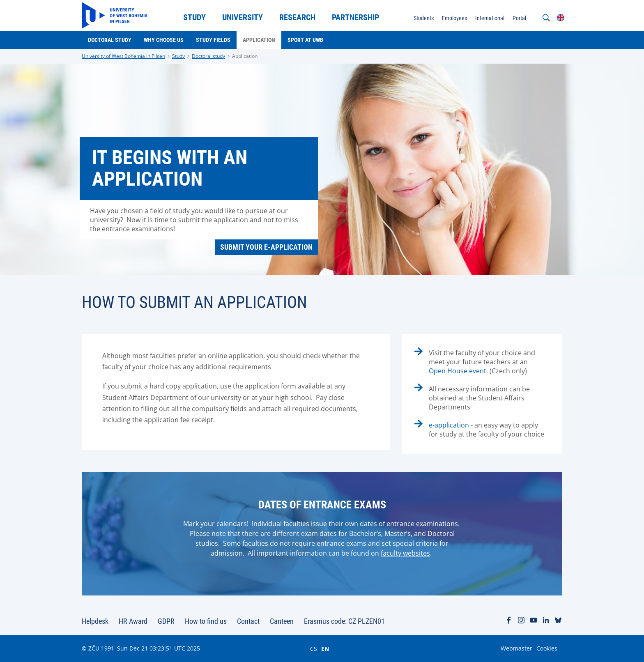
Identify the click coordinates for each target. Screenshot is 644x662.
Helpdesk (95, 621)
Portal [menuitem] (519, 18)
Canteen (282, 621)
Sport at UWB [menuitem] (305, 40)
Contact (248, 621)
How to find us (206, 621)
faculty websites (405, 553)
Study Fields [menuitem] (213, 40)
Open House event (458, 371)
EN (325, 648)
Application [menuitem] (259, 40)
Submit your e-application (266, 247)
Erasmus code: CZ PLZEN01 (344, 621)
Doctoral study (208, 56)
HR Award (133, 621)
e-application (449, 425)
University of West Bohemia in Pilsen (123, 56)
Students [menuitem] (424, 18)
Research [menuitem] (297, 17)
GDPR (166, 621)
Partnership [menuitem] (355, 17)
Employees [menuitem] (454, 18)
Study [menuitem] (194, 17)
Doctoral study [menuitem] (110, 40)
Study (178, 56)
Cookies (547, 648)
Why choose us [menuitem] (164, 40)
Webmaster (516, 648)
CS (314, 648)
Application (245, 56)
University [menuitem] (243, 17)
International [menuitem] (490, 18)
